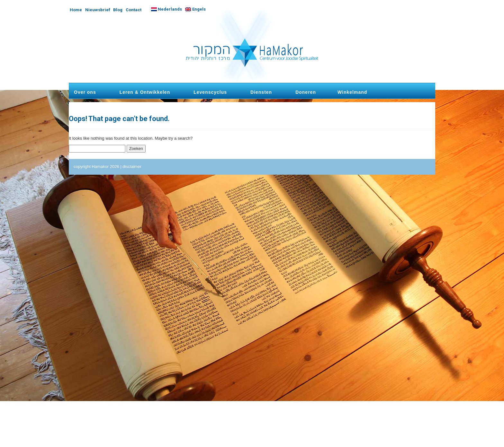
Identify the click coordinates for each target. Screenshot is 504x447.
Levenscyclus (210, 92)
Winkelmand (352, 92)
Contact (134, 10)
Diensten (261, 92)
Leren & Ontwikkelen (145, 92)
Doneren (306, 92)
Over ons (85, 92)
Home (76, 10)
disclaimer (132, 167)
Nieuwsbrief (98, 10)
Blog (118, 10)
